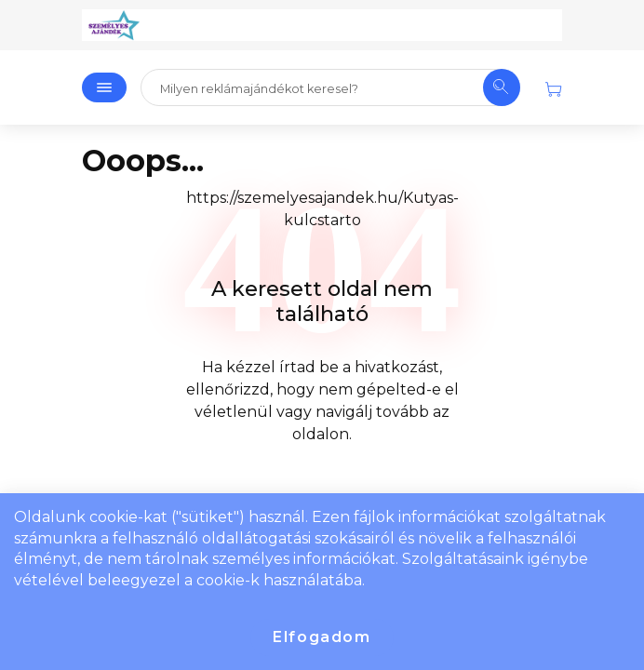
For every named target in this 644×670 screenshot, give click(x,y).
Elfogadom (322, 637)
